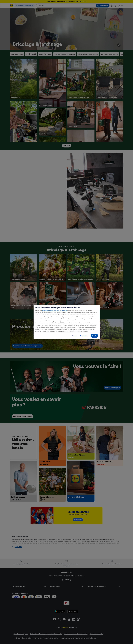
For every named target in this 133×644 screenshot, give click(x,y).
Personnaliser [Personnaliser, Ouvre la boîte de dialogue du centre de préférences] (83, 336)
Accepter (94, 336)
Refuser (74, 336)
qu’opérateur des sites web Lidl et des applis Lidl (55, 311)
